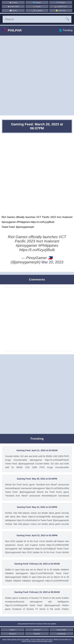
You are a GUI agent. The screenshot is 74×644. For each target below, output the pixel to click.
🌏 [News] (37, 3)
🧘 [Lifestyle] (61, 7)
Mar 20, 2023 (52, 262)
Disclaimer (60, 630)
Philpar (14, 30)
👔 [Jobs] (13, 11)
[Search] (37, 19)
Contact (37, 630)
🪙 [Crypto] (61, 11)
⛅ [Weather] (13, 7)
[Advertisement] (37, 75)
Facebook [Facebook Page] (60, 634)
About (14, 630)
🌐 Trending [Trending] (66, 30)
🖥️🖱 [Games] (37, 11)
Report (37, 634)
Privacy (14, 634)
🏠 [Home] (13, 3)
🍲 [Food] (37, 7)
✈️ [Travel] (61, 3)
